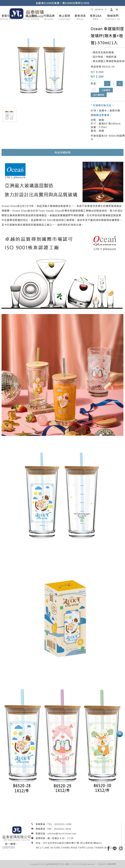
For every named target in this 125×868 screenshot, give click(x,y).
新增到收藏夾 (94, 90)
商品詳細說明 (63, 152)
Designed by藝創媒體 (107, 864)
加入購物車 (99, 95)
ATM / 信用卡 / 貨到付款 (105, 110)
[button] (31, 17)
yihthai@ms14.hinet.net (62, 833)
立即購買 (106, 90)
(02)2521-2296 (63, 824)
